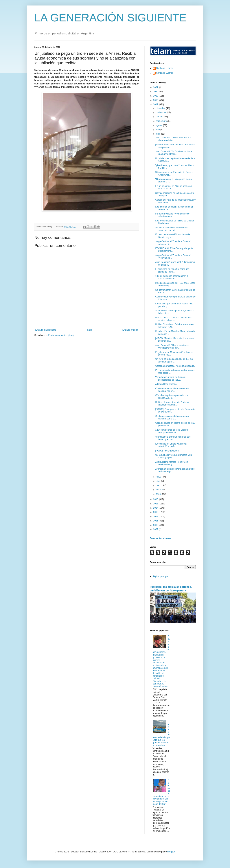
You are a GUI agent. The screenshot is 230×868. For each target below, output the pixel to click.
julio (158, 130)
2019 (156, 96)
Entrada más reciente (46, 330)
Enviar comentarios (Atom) (61, 335)
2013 (156, 512)
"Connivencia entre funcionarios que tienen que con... (173, 438)
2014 (156, 508)
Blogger (171, 852)
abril (158, 481)
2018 (156, 100)
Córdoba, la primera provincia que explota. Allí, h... (172, 397)
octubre (160, 117)
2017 (156, 104)
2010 (156, 525)
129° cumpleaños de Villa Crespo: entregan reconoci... (172, 431)
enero (159, 494)
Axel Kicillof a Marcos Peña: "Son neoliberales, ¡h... (172, 463)
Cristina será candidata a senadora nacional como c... (172, 417)
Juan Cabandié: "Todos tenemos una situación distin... (173, 139)
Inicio (89, 330)
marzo (159, 485)
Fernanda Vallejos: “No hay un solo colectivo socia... (172, 215)
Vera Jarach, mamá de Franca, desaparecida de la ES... (170, 378)
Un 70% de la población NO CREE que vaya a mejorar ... (174, 360)
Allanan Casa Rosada (166, 384)
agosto (159, 125)
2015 (156, 504)
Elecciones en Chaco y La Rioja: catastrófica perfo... (171, 445)
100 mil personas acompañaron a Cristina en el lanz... (172, 277)
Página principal (160, 576)
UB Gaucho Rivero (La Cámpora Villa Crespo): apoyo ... (173, 456)
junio (158, 134)
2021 (156, 87)
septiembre (162, 121)
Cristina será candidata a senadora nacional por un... (172, 390)
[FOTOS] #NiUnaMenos (167, 451)
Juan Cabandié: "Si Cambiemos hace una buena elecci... (173, 153)
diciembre (161, 108)
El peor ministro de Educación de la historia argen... (173, 236)
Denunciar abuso (160, 538)
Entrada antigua (130, 330)
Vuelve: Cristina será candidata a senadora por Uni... (171, 229)
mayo (159, 477)
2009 (156, 529)
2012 (156, 517)
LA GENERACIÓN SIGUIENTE (111, 18)
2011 (156, 521)
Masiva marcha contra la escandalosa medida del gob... (174, 319)
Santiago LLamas (165, 68)
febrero (160, 490)
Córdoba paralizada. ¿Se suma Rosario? (175, 366)
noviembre (161, 112)
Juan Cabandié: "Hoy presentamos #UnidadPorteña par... (172, 347)
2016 (156, 499)
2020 (156, 92)
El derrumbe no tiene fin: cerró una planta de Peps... (172, 270)
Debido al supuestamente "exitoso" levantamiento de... (172, 404)
